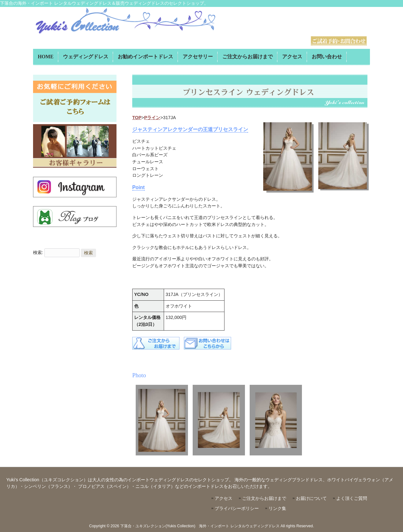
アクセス (224, 498)
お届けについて (311, 498)
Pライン (152, 118)
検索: (38, 253)
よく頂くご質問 (352, 498)
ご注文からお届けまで (264, 498)
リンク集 (277, 509)
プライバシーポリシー (237, 509)
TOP (137, 118)
